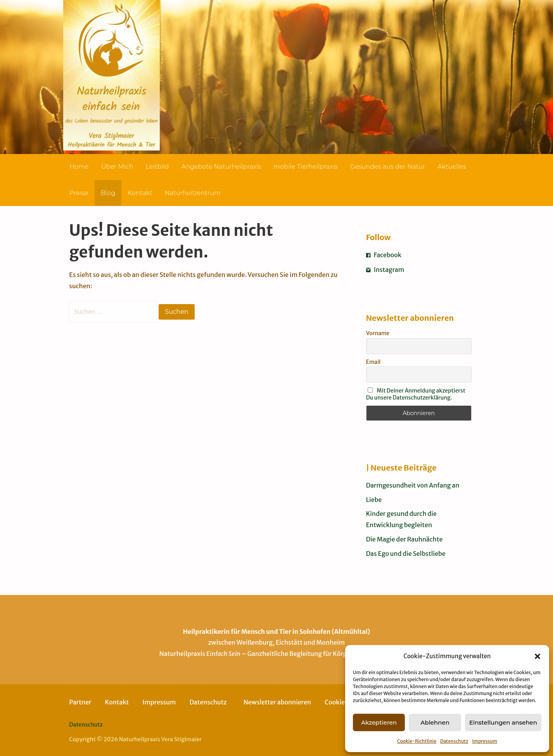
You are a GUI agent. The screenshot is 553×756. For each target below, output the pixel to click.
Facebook (384, 255)
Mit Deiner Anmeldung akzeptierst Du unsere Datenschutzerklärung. (416, 394)
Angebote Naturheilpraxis (221, 167)
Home (79, 167)
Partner (80, 702)
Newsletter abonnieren (277, 702)
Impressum (485, 741)
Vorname (378, 333)
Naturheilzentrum (193, 193)
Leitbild (157, 167)
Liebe (374, 500)
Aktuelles (452, 167)
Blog (108, 193)
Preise (79, 193)
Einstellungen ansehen (503, 722)
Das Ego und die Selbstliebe (406, 554)
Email (373, 362)
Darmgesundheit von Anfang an (413, 485)
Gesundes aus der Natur (388, 167)
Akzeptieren (379, 722)
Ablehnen (435, 722)
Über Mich (117, 167)
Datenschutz (454, 741)
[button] (537, 656)
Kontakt (140, 193)
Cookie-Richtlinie (417, 741)
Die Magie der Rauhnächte (404, 539)
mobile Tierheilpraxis (306, 167)
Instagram (385, 270)
